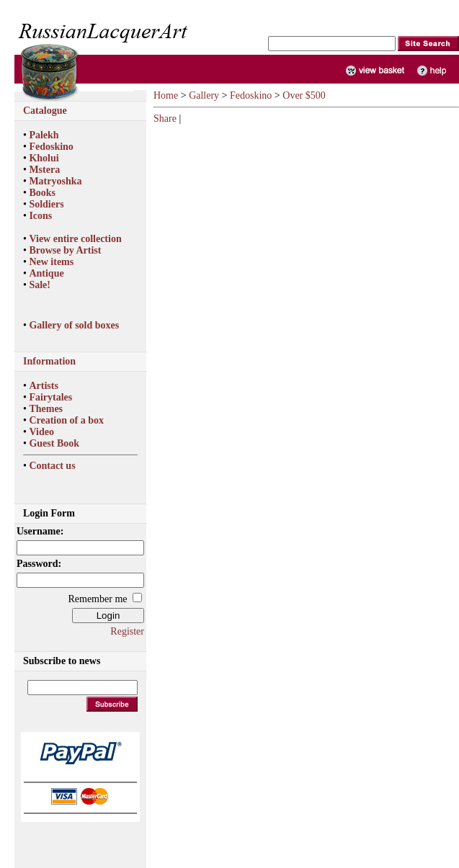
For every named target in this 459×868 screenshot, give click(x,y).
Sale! (40, 285)
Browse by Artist (65, 250)
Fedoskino (51, 147)
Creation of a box (66, 420)
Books (42, 193)
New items (51, 262)
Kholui (44, 158)
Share (165, 118)
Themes (46, 409)
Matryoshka (55, 181)
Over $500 (304, 95)
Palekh (44, 135)
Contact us (52, 466)
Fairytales (50, 397)
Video (41, 432)
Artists (43, 386)
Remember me (97, 599)
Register (127, 631)
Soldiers (46, 204)
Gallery (204, 95)
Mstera (44, 170)
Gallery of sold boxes (74, 325)
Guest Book (54, 443)
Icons (40, 216)
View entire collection (75, 239)
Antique (46, 273)
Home (166, 95)
